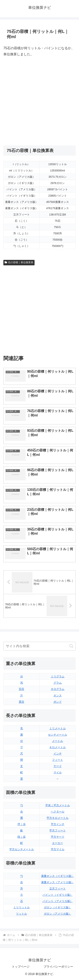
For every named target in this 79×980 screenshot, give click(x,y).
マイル (58, 772)
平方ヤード (58, 837)
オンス (58, 695)
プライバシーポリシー (58, 967)
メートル (58, 741)
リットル (21, 914)
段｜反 (22, 837)
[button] (71, 646)
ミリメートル (58, 728)
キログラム (58, 689)
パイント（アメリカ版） (58, 901)
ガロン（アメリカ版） (58, 914)
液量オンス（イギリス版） (58, 876)
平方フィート (58, 830)
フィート (58, 760)
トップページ (21, 967)
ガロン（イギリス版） (58, 907)
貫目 (21, 702)
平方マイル (58, 849)
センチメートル (58, 735)
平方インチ (58, 824)
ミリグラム (58, 676)
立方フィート (58, 889)
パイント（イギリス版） (58, 895)
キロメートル (58, 747)
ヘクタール (58, 812)
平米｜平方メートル (58, 805)
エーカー (58, 843)
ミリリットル (21, 907)
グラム (58, 683)
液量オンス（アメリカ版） (58, 882)
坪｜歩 (22, 824)
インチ (58, 754)
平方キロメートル (58, 818)
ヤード (58, 766)
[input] (39, 646)
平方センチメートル (22, 849)
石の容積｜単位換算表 (19, 262)
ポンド (58, 702)
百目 (21, 689)
